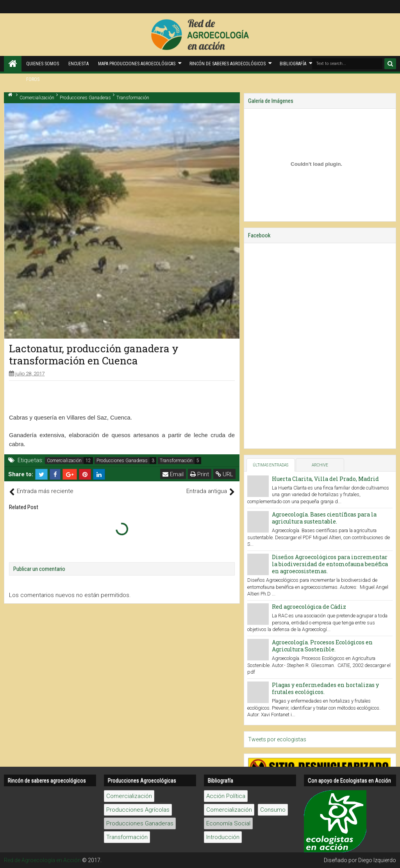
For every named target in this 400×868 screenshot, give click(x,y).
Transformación (176, 461)
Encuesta (79, 64)
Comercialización (64, 461)
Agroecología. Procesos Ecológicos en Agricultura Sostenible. (322, 646)
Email (173, 474)
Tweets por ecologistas (277, 739)
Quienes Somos (43, 64)
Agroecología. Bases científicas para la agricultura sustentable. (324, 518)
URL (224, 474)
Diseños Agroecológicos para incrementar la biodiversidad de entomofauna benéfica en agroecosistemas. (330, 564)
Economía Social (228, 823)
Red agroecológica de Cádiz (309, 607)
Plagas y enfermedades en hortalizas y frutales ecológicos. (325, 688)
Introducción (223, 837)
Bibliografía (293, 64)
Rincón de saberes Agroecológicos (228, 64)
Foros (33, 79)
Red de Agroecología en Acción (42, 860)
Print (200, 474)
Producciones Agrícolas (138, 810)
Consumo (273, 810)
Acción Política (226, 796)
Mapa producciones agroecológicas (137, 64)
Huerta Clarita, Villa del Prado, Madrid (325, 479)
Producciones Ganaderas (122, 461)
